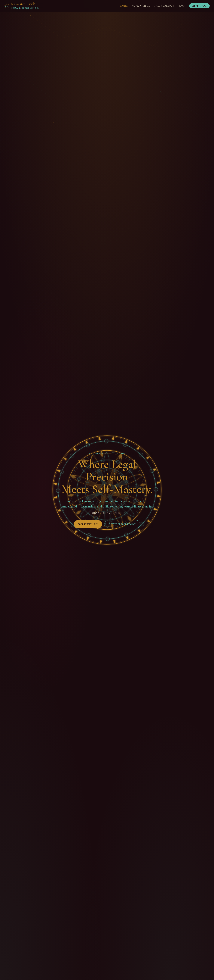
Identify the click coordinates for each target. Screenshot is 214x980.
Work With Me (141, 6)
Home (124, 6)
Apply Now (199, 6)
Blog (182, 6)
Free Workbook (164, 6)
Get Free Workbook (122, 524)
